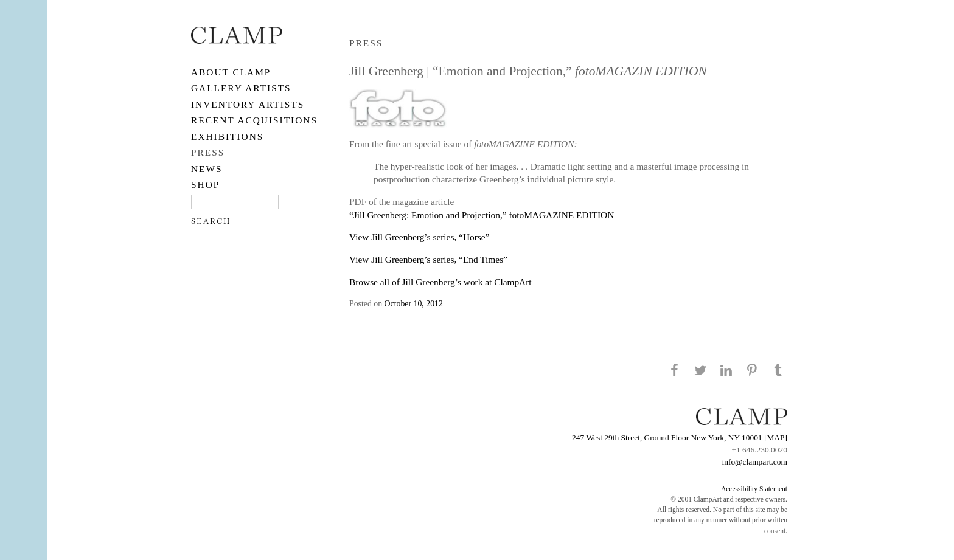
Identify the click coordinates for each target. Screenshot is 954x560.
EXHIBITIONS (227, 137)
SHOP (205, 185)
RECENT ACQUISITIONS (254, 120)
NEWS (207, 169)
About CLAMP (231, 72)
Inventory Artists (248, 104)
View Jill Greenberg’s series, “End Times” (428, 259)
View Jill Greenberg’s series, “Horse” (419, 237)
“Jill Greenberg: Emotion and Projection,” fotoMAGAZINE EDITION (482, 215)
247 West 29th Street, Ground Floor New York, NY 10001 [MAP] (680, 437)
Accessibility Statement (754, 489)
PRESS (208, 152)
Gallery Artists (241, 88)
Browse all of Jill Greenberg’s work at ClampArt (440, 282)
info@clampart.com (754, 462)
